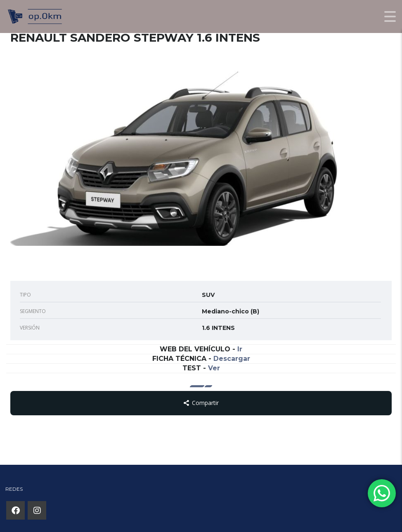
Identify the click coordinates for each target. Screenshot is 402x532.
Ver (214, 368)
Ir (240, 349)
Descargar (232, 359)
